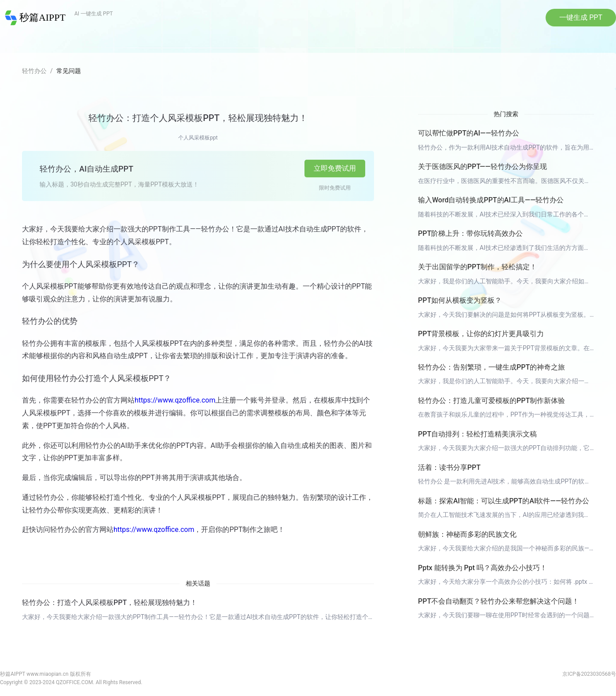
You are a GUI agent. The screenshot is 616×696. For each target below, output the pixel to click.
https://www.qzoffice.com (175, 400)
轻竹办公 (34, 71)
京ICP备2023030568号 (589, 674)
